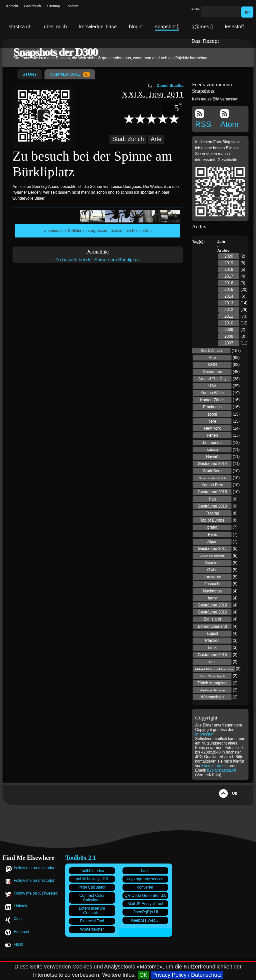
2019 (229, 263)
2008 (229, 336)
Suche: (196, 9)
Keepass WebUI (145, 920)
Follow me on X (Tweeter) (36, 893)
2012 (229, 310)
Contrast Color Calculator (92, 898)
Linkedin (21, 906)
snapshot (167, 27)
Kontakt (12, 6)
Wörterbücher (92, 929)
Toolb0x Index (92, 871)
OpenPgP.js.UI (145, 912)
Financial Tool (92, 921)
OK (143, 975)
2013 (229, 303)
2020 (229, 256)
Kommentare (70, 74)
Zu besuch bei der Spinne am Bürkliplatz (98, 260)
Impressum (205, 734)
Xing (18, 919)
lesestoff (234, 27)
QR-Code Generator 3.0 (145, 895)
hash (145, 871)
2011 (229, 316)
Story (30, 74)
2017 (229, 276)
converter (145, 887)
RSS (203, 119)
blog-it (136, 27)
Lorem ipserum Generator (92, 910)
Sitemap (54, 6)
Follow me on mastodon (35, 868)
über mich (55, 27)
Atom (229, 119)
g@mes (202, 27)
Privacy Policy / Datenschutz (187, 975)
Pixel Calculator (92, 887)
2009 (229, 330)
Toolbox (72, 6)
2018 (229, 269)
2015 (229, 289)
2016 (229, 283)
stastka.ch (20, 27)
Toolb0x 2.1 (81, 858)
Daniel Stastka (170, 86)
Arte (156, 139)
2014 (229, 296)
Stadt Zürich (128, 139)
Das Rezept (205, 41)
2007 (229, 343)
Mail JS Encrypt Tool (145, 904)
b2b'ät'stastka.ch (222, 770)
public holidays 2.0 (92, 879)
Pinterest (21, 932)
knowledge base (98, 27)
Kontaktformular (216, 766)
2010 (229, 323)
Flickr (18, 944)
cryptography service (145, 879)
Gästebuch (33, 6)
